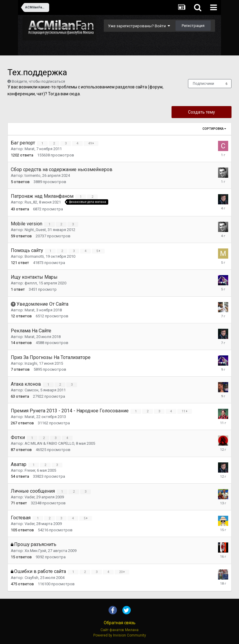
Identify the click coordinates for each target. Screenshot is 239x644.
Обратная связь (120, 623)
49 (92, 143)
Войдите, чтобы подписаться (38, 81)
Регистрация (193, 26)
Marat (30, 149)
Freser (30, 470)
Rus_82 (31, 202)
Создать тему (202, 112)
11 (185, 411)
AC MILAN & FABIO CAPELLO (49, 443)
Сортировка (214, 129)
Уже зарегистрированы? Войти (139, 26)
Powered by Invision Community (120, 635)
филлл (31, 283)
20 (123, 572)
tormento (33, 175)
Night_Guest (35, 230)
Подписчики (203, 84)
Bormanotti (34, 256)
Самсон (31, 390)
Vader (30, 497)
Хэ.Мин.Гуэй (35, 551)
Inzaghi (31, 363)
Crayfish (31, 578)
